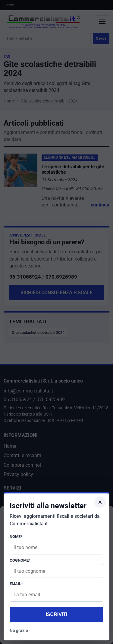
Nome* (16, 537)
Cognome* (20, 560)
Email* (16, 584)
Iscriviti (56, 614)
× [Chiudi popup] (100, 502)
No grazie (19, 630)
